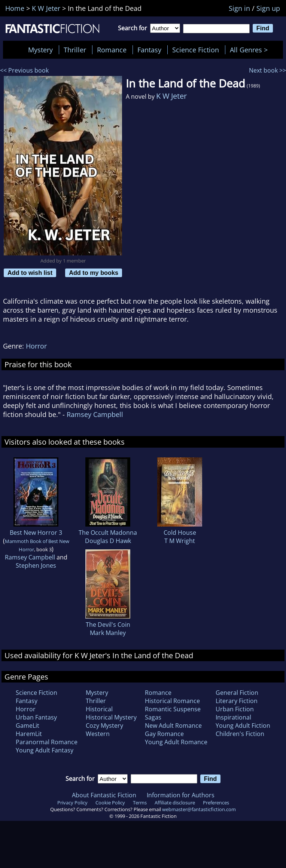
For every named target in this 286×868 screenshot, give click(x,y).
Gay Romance (164, 734)
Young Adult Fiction (243, 726)
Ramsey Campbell (95, 414)
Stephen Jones (36, 565)
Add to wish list (30, 273)
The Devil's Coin (108, 625)
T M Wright (180, 541)
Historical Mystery (111, 717)
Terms (140, 803)
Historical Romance (172, 701)
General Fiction (237, 693)
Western (98, 734)
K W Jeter (171, 96)
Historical (99, 709)
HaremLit (29, 734)
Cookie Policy (110, 803)
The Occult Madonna (108, 533)
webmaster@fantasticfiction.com (199, 809)
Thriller (75, 50)
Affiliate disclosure (175, 803)
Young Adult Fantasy (45, 750)
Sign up (268, 8)
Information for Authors (181, 795)
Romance (112, 50)
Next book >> (267, 70)
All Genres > (251, 50)
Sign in (239, 8)
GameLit (28, 726)
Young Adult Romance (176, 742)
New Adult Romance (173, 726)
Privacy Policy (72, 803)
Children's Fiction (240, 734)
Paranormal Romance (47, 742)
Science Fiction (196, 50)
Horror (36, 346)
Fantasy (149, 50)
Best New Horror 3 (36, 533)
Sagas (153, 717)
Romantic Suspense (173, 709)
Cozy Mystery (104, 726)
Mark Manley (108, 633)
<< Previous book (24, 70)
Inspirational (233, 717)
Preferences (216, 803)
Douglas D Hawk (108, 541)
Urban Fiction (235, 709)
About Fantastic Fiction (104, 795)
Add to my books (94, 273)
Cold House (180, 533)
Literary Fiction (237, 701)
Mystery (40, 50)
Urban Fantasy (36, 717)
